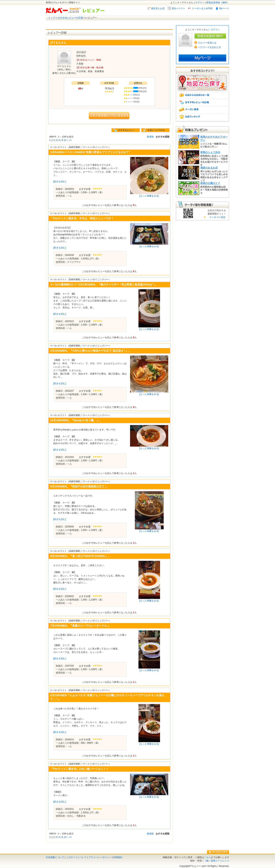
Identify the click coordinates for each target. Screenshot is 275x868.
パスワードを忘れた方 (209, 47)
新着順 (150, 137)
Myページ (224, 8)
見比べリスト (178, 8)
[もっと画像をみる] (149, 196)
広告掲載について (55, 857)
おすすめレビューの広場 (70, 18)
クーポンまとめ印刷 (202, 8)
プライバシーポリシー (100, 857)
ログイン (200, 2)
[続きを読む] (60, 182)
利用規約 (118, 857)
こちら (207, 857)
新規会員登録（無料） (218, 2)
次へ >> (68, 140)
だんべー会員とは (207, 43)
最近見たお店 (158, 8)
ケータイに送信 (217, 217)
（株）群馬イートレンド (217, 861)
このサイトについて (76, 857)
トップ (52, 18)
